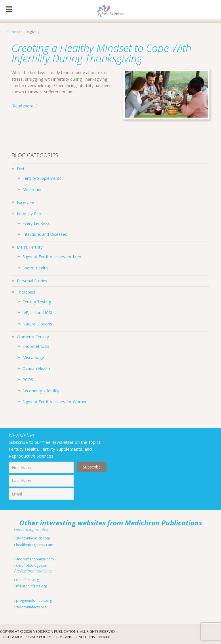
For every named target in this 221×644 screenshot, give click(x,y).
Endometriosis (36, 346)
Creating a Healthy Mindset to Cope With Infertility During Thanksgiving (101, 53)
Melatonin (32, 189)
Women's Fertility (33, 337)
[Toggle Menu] (9, 9)
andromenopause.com (34, 559)
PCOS (28, 380)
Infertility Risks (30, 214)
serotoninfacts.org (30, 607)
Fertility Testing (37, 302)
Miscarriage (33, 357)
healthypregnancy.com (34, 545)
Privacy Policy (38, 637)
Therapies (26, 292)
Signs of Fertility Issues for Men (52, 257)
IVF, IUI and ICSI (37, 313)
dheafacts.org (26, 580)
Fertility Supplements (42, 178)
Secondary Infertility (41, 391)
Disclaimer (12, 637)
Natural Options (37, 324)
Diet (21, 169)
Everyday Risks (36, 223)
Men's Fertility (30, 247)
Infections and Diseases (45, 234)
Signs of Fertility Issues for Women (55, 402)
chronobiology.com (31, 565)
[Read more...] (24, 106)
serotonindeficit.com (32, 538)
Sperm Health (35, 268)
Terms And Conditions (74, 637)
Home (11, 32)
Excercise (25, 202)
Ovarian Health (36, 368)
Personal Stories (32, 281)
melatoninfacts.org (31, 586)
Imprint (104, 637)
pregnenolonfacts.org (33, 600)
